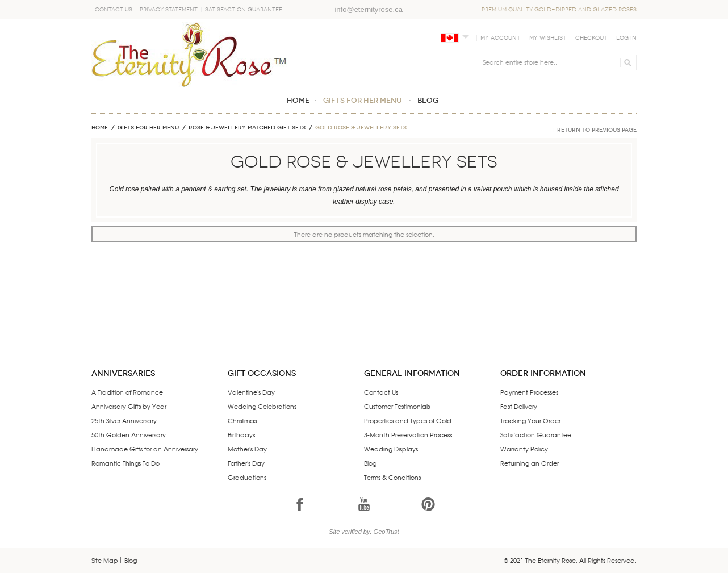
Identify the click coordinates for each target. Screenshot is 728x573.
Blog (370, 463)
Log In (626, 38)
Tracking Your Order (530, 420)
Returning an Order (530, 463)
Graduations (247, 477)
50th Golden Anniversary (129, 434)
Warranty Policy (524, 449)
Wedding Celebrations (262, 406)
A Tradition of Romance (127, 392)
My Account (500, 38)
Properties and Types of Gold (408, 420)
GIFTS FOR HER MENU (148, 128)
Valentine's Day (251, 392)
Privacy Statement (169, 10)
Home (100, 128)
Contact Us (114, 10)
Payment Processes (529, 392)
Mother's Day (247, 449)
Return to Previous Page (597, 130)
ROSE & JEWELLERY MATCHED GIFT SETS (247, 128)
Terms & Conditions (392, 477)
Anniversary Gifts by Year (129, 406)
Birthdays (241, 434)
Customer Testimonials (397, 406)
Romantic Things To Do (125, 463)
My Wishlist (548, 38)
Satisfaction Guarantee (244, 10)
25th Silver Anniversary (124, 420)
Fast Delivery (519, 406)
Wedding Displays (391, 449)
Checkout (591, 38)
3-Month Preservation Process (408, 434)
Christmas (242, 420)
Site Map (105, 560)
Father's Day (246, 463)
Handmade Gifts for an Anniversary (145, 449)
